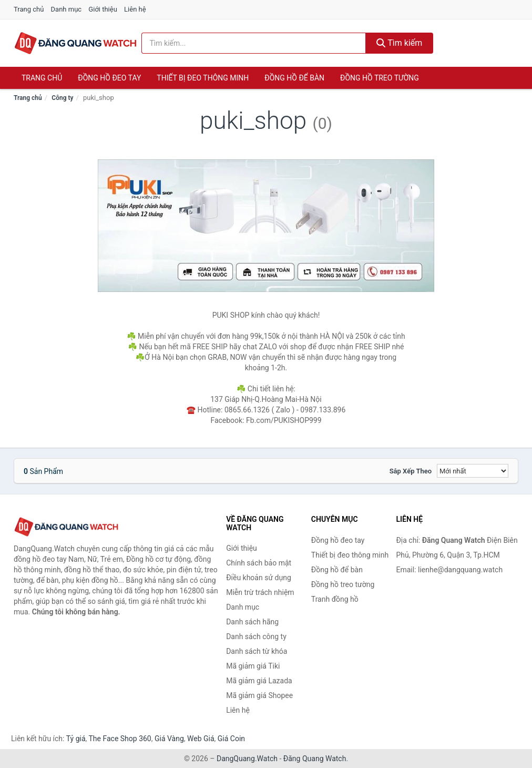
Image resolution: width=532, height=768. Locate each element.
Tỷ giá (76, 739)
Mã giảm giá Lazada (259, 681)
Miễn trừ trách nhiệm (260, 592)
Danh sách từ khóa (257, 651)
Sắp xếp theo (411, 471)
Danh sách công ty (256, 636)
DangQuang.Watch (247, 759)
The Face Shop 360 (120, 739)
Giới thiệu (103, 9)
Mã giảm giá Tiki (253, 666)
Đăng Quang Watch (315, 759)
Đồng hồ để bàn (294, 78)
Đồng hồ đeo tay (109, 78)
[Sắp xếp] (473, 471)
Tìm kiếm (400, 43)
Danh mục (66, 9)
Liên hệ (135, 9)
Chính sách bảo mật (259, 563)
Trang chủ (29, 9)
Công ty (62, 98)
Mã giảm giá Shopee (259, 695)
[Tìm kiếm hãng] (254, 43)
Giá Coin (231, 739)
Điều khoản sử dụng (259, 578)
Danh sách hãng (252, 622)
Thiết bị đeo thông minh (203, 78)
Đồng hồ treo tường (380, 78)
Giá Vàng (169, 739)
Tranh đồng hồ (335, 599)
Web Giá (201, 739)
